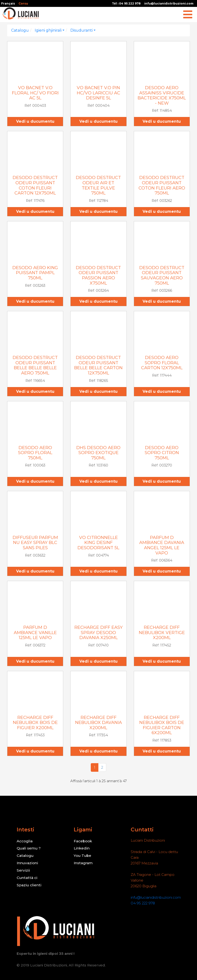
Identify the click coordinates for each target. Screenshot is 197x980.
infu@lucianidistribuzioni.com (169, 3)
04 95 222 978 (143, 903)
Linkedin (82, 848)
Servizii (23, 870)
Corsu (23, 3)
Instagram (83, 862)
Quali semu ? (29, 848)
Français (8, 3)
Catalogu (20, 30)
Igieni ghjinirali (48, 30)
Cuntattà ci (27, 877)
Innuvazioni (27, 862)
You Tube (83, 855)
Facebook (83, 841)
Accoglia (25, 841)
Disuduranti (82, 30)
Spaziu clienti (29, 884)
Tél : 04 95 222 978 (126, 3)
